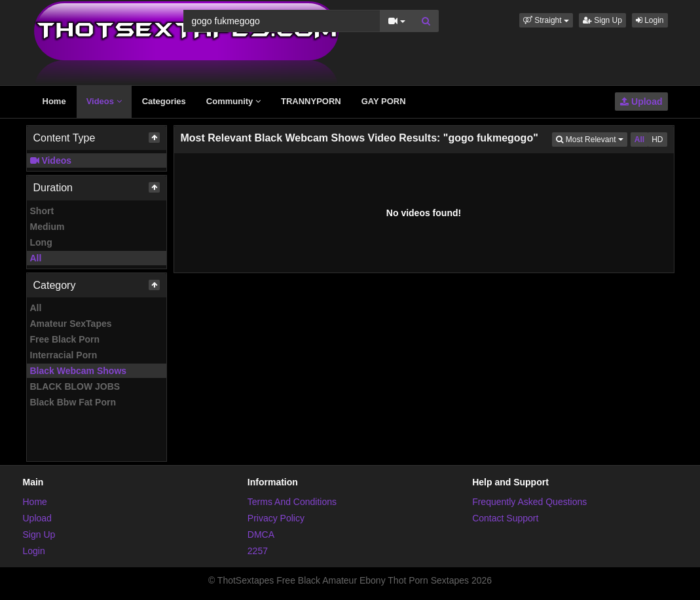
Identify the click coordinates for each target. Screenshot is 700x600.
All (36, 258)
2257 (258, 551)
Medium (47, 227)
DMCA (261, 534)
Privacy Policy (276, 518)
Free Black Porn (65, 339)
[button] (546, 20)
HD (657, 140)
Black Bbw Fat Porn (73, 402)
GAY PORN (384, 101)
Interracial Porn (64, 355)
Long (41, 242)
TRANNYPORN (311, 101)
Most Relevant (591, 139)
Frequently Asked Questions (529, 502)
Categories (164, 101)
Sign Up (602, 20)
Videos (104, 101)
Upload (641, 102)
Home (54, 101)
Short (42, 211)
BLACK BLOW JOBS (75, 386)
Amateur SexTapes (71, 324)
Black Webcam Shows (79, 371)
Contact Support (505, 518)
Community (233, 101)
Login (650, 20)
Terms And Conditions (292, 502)
